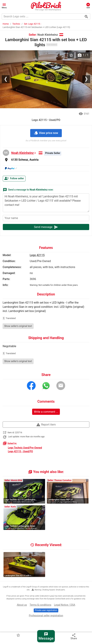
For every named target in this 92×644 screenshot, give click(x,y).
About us (22, 605)
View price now (46, 133)
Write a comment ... (46, 412)
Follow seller (14, 178)
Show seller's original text (18, 326)
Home (6, 24)
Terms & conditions (40, 605)
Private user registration (46, 610)
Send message (46, 227)
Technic (16, 24)
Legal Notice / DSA (65, 605)
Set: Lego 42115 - (33, 24)
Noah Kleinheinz (22, 153)
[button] (4, 6)
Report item (46, 425)
